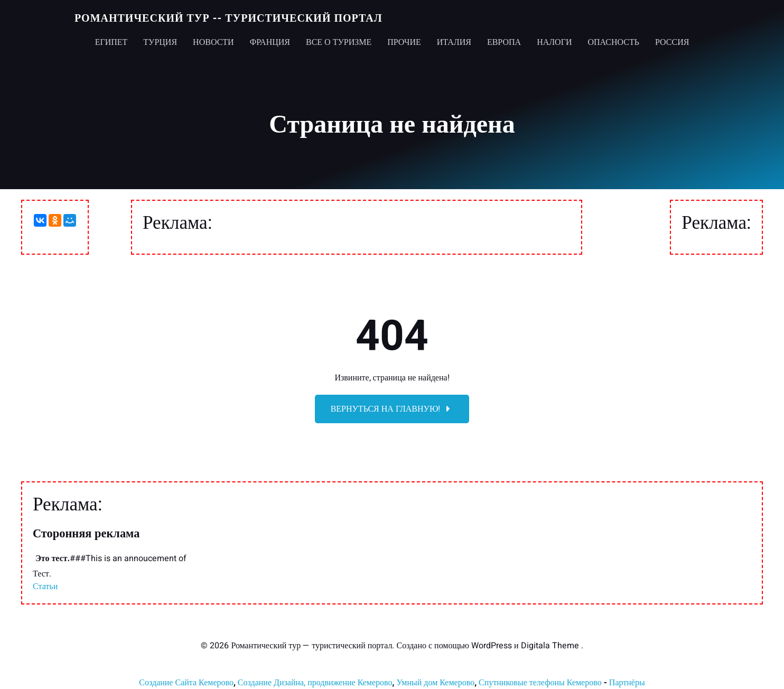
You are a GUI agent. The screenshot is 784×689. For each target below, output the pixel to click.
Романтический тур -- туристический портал (228, 18)
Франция (270, 42)
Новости (213, 42)
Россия (672, 42)
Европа (504, 42)
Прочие (404, 42)
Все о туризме (339, 42)
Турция (160, 42)
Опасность (613, 42)
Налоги (554, 42)
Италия (454, 42)
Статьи (45, 586)
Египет (111, 42)
